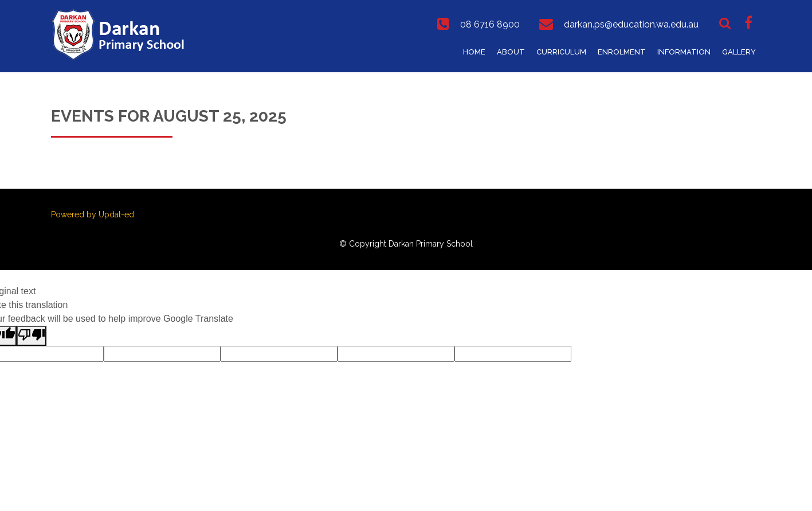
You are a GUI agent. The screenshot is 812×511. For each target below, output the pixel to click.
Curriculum (561, 52)
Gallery (739, 52)
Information (684, 52)
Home (474, 52)
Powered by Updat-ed (93, 214)
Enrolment (622, 52)
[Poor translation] (32, 336)
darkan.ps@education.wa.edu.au (631, 24)
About (511, 52)
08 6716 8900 (490, 24)
